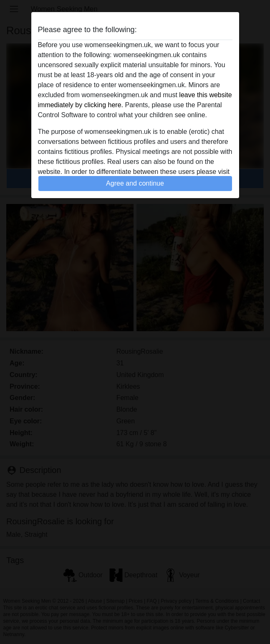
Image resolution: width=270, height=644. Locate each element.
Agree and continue (135, 183)
